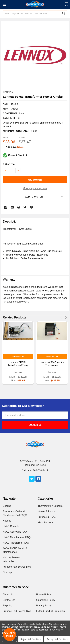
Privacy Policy (44, 606)
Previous (61, 317)
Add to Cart (18, 357)
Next (65, 317)
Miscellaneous (46, 523)
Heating (7, 521)
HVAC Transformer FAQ (16, 543)
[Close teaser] (17, 627)
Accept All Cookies (57, 639)
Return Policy (44, 595)
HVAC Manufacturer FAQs (17, 537)
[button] (10, 634)
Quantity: (9, 164)
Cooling (7, 506)
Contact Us (9, 600)
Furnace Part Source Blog (17, 567)
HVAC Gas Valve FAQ (15, 532)
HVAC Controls (11, 526)
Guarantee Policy (46, 600)
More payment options (35, 188)
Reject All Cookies (30, 639)
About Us (8, 595)
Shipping (8, 606)
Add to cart (35, 180)
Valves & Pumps (47, 511)
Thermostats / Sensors (50, 506)
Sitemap (7, 572)
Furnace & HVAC (47, 517)
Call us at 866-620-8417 (35, 470)
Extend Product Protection (51, 611)
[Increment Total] (12, 170)
